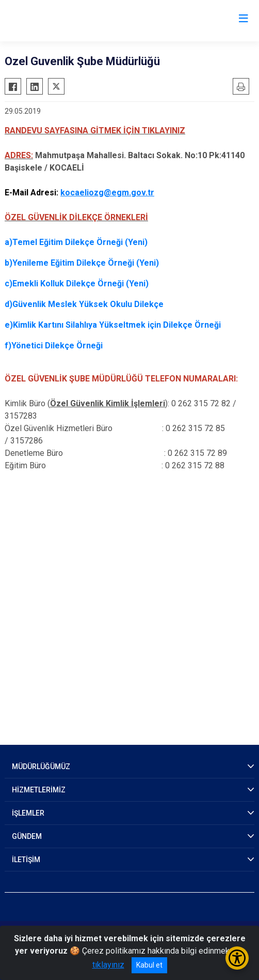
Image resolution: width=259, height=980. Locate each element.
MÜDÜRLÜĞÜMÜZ (41, 767)
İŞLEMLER (28, 813)
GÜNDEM (27, 836)
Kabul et (149, 965)
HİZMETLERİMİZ (39, 790)
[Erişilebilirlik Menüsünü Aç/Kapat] (237, 958)
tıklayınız (108, 965)
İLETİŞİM (26, 860)
